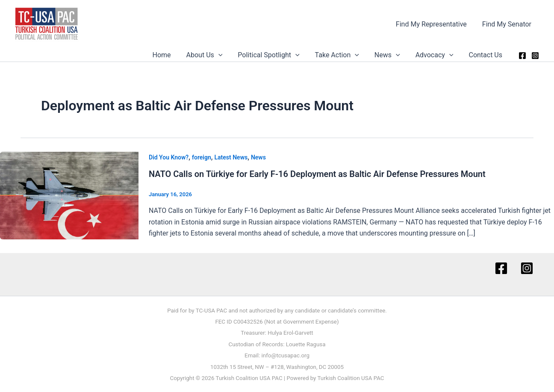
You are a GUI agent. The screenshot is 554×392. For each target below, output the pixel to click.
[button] (228, 55)
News (392, 55)
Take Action (343, 55)
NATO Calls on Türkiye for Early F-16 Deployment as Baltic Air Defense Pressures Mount (317, 174)
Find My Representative (434, 24)
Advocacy (437, 55)
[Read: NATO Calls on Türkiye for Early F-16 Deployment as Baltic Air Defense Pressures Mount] (69, 195)
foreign (202, 157)
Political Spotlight (276, 55)
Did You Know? (169, 157)
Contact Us (486, 55)
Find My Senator (508, 24)
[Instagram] (535, 56)
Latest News (231, 157)
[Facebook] (522, 56)
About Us (214, 55)
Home (173, 55)
